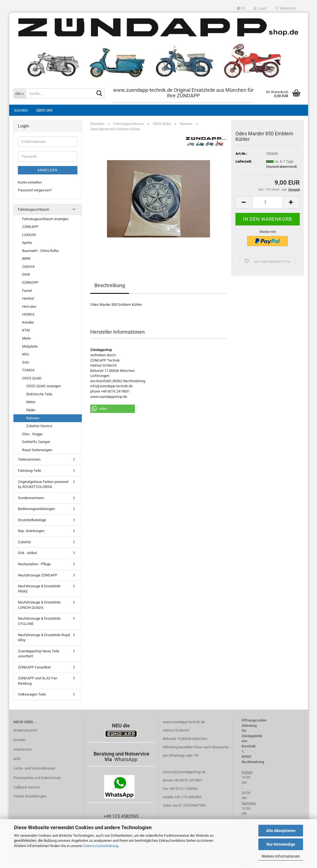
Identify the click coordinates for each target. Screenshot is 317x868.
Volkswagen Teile (32, 694)
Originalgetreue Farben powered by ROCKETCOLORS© (43, 484)
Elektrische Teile (39, 394)
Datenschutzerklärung (101, 846)
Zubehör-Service (39, 426)
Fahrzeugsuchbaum (34, 209)
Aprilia (27, 243)
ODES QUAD (32, 378)
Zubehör (24, 542)
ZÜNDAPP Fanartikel (34, 667)
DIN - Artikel (27, 553)
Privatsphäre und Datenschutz (37, 778)
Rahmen (33, 418)
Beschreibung (110, 285)
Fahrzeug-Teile (29, 471)
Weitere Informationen (281, 856)
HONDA (28, 314)
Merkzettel (285, 8)
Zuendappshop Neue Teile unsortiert (39, 654)
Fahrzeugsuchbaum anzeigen (45, 219)
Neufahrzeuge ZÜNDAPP (38, 575)
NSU (26, 354)
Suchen (21, 110)
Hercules (29, 306)
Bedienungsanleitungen (36, 509)
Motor (31, 402)
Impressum (22, 749)
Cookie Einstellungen (30, 796)
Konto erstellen (30, 182)
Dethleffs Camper (36, 442)
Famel (27, 291)
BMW (26, 259)
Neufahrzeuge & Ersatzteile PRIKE (39, 589)
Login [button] (260, 8)
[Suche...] (20, 93)
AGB (17, 759)
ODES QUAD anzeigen (44, 386)
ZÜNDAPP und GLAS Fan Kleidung (38, 681)
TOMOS (28, 370)
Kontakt (20, 740)
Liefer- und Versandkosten (34, 768)
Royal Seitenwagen (37, 450)
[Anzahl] (268, 202)
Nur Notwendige (281, 844)
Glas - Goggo (32, 434)
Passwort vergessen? (35, 190)
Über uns (44, 110)
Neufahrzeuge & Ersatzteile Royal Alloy (44, 638)
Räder (31, 410)
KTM (26, 330)
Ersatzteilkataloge (32, 520)
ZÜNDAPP (30, 227)
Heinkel (28, 298)
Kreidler (28, 322)
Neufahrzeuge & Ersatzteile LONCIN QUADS (39, 605)
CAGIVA (28, 267)
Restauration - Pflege (34, 564)
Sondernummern (31, 498)
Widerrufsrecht (25, 730)
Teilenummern (29, 459)
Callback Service (27, 787)
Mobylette (30, 346)
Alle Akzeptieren (281, 831)
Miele (26, 338)
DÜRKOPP (30, 282)
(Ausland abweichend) (282, 167)
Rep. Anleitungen (31, 531)
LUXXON (29, 235)
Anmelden (47, 170)
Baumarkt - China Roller (40, 251)
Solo (26, 362)
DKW (26, 274)
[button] (241, 8)
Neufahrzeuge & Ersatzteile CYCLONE (39, 621)
